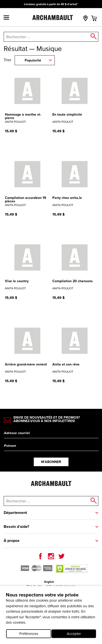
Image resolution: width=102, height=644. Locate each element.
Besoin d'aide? (16, 527)
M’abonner (51, 462)
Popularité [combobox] (33, 60)
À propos (12, 541)
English (49, 582)
